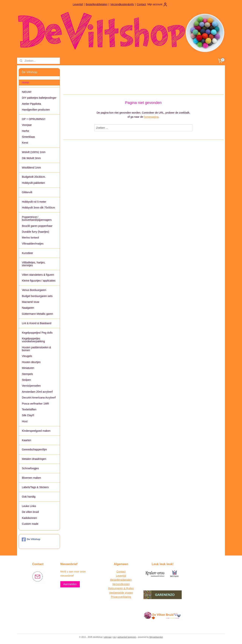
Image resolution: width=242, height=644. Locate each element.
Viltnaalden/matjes (33, 244)
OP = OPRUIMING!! (34, 119)
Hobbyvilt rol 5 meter (34, 202)
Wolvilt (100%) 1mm (34, 152)
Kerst (25, 143)
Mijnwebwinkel (156, 637)
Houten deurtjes (31, 362)
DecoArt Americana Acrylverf (39, 398)
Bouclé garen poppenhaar (37, 226)
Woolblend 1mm (31, 168)
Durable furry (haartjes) (36, 232)
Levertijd (78, 4)
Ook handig (29, 497)
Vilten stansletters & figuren (38, 275)
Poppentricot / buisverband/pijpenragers (37, 218)
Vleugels (27, 356)
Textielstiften (29, 409)
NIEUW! (27, 92)
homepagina (151, 117)
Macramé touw (31, 302)
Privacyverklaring (121, 597)
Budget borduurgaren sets (37, 296)
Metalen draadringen (34, 459)
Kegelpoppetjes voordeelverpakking (33, 340)
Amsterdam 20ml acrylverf (37, 392)
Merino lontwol (30, 238)
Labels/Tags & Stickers (35, 487)
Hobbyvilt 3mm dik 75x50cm (38, 208)
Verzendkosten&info (122, 4)
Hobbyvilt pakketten (33, 183)
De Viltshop (31, 539)
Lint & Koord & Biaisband (37, 323)
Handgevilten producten (36, 110)
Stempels (27, 374)
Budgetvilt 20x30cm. (34, 177)
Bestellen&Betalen (96, 4)
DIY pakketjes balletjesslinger (39, 98)
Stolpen (26, 380)
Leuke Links (29, 506)
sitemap (108, 637)
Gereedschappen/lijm (34, 449)
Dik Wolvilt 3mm (31, 158)
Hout (25, 421)
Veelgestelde (117, 593)
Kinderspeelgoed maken (36, 431)
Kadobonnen (29, 518)
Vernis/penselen (31, 386)
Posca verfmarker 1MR (35, 404)
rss (114, 637)
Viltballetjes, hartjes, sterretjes (34, 264)
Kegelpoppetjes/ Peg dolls (37, 333)
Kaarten (27, 440)
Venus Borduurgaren (34, 290)
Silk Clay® (28, 415)
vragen (129, 593)
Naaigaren (28, 308)
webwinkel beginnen (127, 637)
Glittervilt (27, 192)
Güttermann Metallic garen (38, 314)
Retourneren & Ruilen (121, 588)
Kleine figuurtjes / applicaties (39, 281)
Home (25, 82)
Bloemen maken (31, 478)
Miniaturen (28, 368)
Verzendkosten (121, 584)
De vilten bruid (30, 512)
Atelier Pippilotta (31, 104)
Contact (141, 4)
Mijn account (158, 5)
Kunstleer (28, 253)
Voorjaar (27, 125)
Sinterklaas (28, 137)
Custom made (30, 524)
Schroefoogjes (30, 468)
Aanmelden (70, 584)
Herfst (25, 131)
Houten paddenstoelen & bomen (36, 349)
